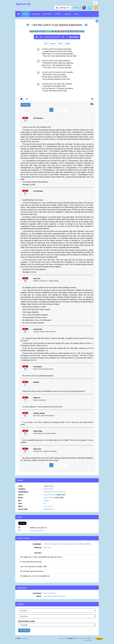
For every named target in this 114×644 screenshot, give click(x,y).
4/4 (45, 503)
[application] (57, 37)
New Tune (47, 547)
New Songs (47, 14)
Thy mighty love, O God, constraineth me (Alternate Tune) (41, 557)
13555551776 (48, 509)
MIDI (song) (52, 596)
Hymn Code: (23, 509)
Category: (22, 489)
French (60, 544)
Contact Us (62, 638)
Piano (60, 44)
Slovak (75, 544)
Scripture (68, 14)
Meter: (21, 506)
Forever (51, 486)
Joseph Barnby (49, 498)
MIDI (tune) (61, 596)
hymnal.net (24, 638)
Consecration (48, 489)
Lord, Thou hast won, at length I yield (33, 566)
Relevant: (38, 547)
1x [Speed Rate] (67, 37)
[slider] (52, 37)
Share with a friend (37, 531)
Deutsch (85, 638)
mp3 (45, 596)
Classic (25, 14)
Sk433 (77, 31)
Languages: (37, 544)
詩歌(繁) (81, 544)
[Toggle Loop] (63, 37)
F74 (52, 31)
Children (58, 14)
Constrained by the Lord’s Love (55, 492)
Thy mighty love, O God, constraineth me (35, 576)
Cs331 (43, 31)
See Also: (38, 553)
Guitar (68, 44)
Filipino (54, 544)
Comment (26, 105)
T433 (82, 31)
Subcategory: (23, 492)
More (77, 14)
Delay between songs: (27, 621)
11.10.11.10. (48, 506)
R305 (67, 31)
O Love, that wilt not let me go (31, 562)
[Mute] (71, 37)
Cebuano (47, 544)
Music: (21, 498)
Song (46, 486)
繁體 (90, 641)
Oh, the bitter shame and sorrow (32, 571)
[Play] (37, 37)
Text (46, 44)
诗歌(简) (88, 544)
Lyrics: (21, 495)
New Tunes (36, 14)
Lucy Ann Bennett (50, 495)
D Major (46, 500)
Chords (53, 44)
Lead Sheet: (37, 593)
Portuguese (67, 544)
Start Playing (24, 630)
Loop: (20, 486)
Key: (20, 500)
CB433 (37, 31)
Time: (20, 503)
